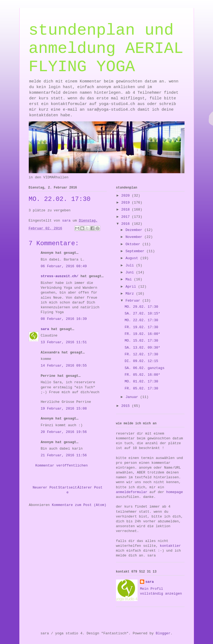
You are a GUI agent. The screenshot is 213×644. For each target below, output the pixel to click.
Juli (131, 265)
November (135, 237)
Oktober (134, 244)
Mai (130, 279)
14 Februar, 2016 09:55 (64, 366)
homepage (175, 492)
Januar (133, 397)
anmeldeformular (132, 492)
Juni (131, 272)
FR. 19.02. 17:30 (141, 327)
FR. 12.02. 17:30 (141, 354)
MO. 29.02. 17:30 (141, 307)
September (136, 251)
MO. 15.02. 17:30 (141, 341)
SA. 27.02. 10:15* (142, 314)
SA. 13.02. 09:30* (142, 348)
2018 (127, 210)
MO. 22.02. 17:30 (141, 320)
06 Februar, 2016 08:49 (64, 266)
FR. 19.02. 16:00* (142, 334)
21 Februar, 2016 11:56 (64, 455)
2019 (127, 203)
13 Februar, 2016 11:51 (64, 342)
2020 (127, 196)
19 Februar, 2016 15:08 (64, 409)
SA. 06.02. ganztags (145, 368)
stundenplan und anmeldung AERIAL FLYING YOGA (106, 49)
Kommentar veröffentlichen (62, 466)
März (131, 294)
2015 (127, 406)
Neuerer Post (45, 488)
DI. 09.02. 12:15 (141, 361)
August (133, 258)
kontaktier (170, 546)
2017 (127, 217)
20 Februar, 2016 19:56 (64, 432)
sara (45, 329)
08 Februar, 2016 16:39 (64, 319)
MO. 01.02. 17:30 (141, 381)
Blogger (163, 633)
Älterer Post (90, 488)
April (132, 287)
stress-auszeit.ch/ (60, 276)
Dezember (135, 230)
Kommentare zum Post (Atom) (79, 505)
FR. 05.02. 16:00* (142, 375)
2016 (127, 224)
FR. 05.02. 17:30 (141, 388)
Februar (134, 301)
